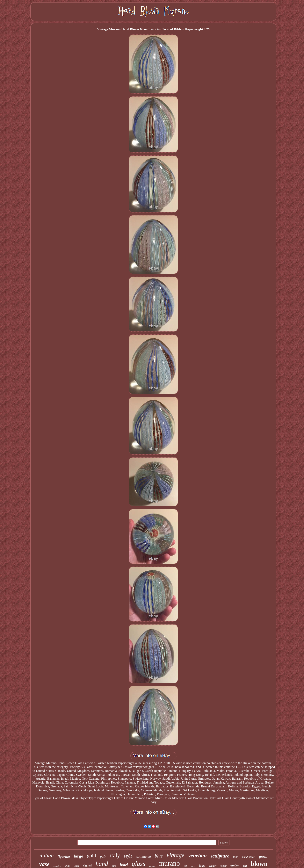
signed (87, 865)
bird (114, 866)
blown (259, 864)
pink (68, 866)
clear (223, 866)
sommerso (144, 857)
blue (159, 856)
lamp (202, 866)
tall (245, 866)
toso (236, 857)
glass (139, 864)
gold (91, 856)
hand (102, 864)
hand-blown (249, 857)
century (213, 866)
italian (47, 855)
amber (235, 865)
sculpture (220, 856)
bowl (124, 865)
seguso (152, 866)
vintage (175, 855)
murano (169, 863)
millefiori (58, 866)
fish (186, 866)
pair (103, 856)
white (77, 866)
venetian (197, 856)
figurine (64, 856)
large (78, 856)
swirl (193, 866)
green (263, 857)
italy (115, 855)
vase (44, 864)
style (128, 856)
